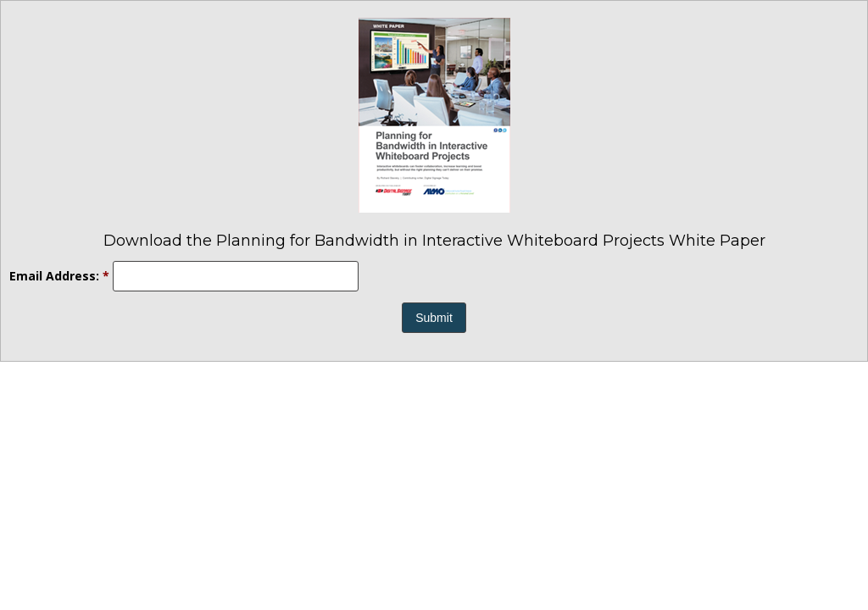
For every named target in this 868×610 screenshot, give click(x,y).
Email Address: (59, 276)
